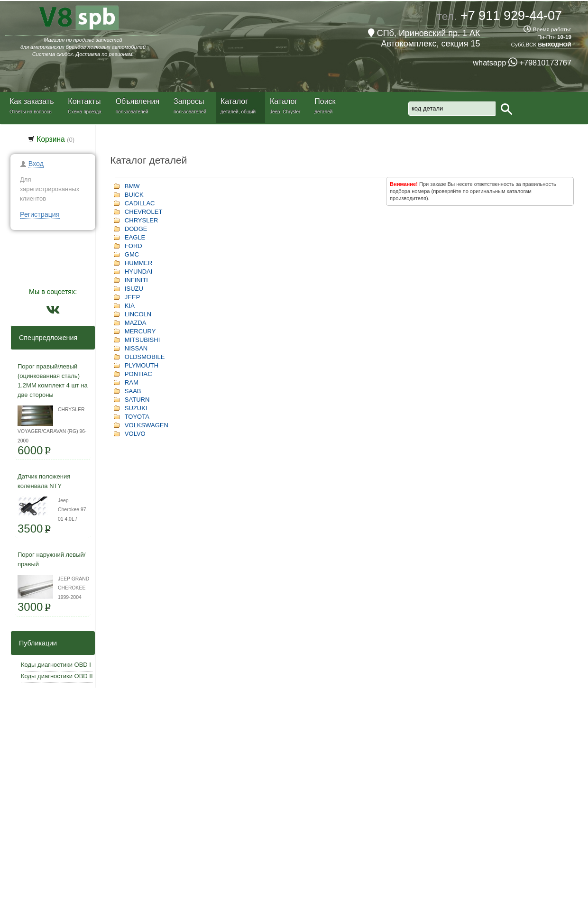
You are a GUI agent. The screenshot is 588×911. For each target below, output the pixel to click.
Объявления (138, 101)
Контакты (84, 101)
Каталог (234, 101)
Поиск (325, 101)
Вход (36, 164)
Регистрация (40, 214)
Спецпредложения (45, 338)
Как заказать (32, 101)
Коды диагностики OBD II (57, 676)
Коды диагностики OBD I (56, 665)
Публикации (35, 643)
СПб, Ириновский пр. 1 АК (424, 33)
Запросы (189, 101)
